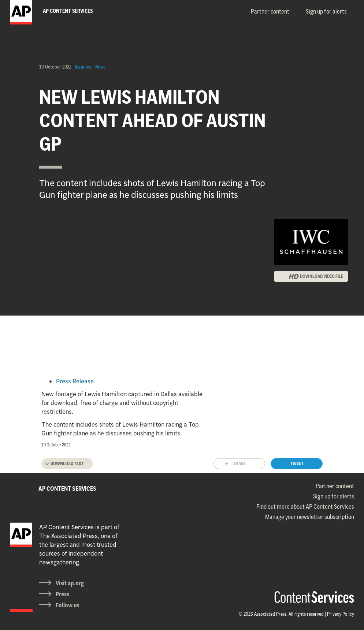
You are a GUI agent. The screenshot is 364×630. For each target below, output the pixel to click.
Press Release (75, 381)
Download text (67, 463)
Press (62, 594)
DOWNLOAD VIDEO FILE (322, 276)
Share (239, 463)
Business (83, 67)
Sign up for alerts (326, 11)
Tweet (297, 463)
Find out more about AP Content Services (305, 506)
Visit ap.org (70, 583)
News (100, 67)
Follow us (67, 605)
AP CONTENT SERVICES (67, 489)
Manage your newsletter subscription (310, 517)
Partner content (270, 11)
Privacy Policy (341, 614)
